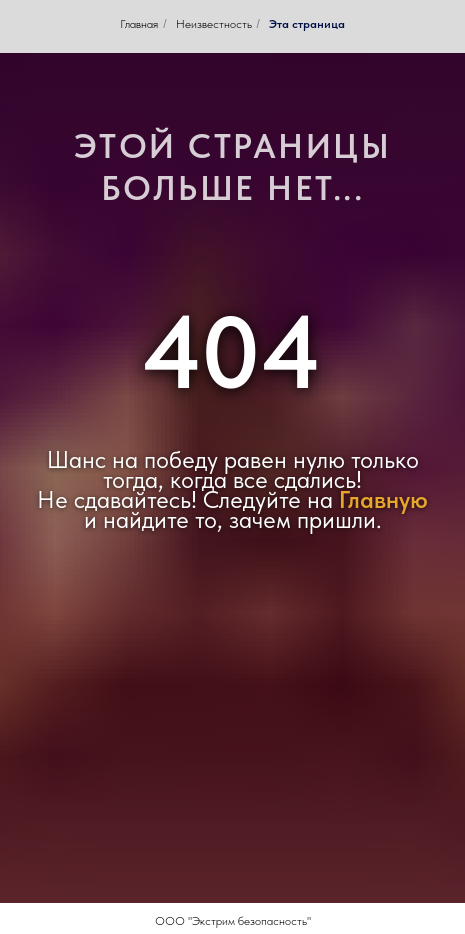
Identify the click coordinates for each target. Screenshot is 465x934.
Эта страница (307, 24)
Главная (139, 24)
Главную (383, 499)
